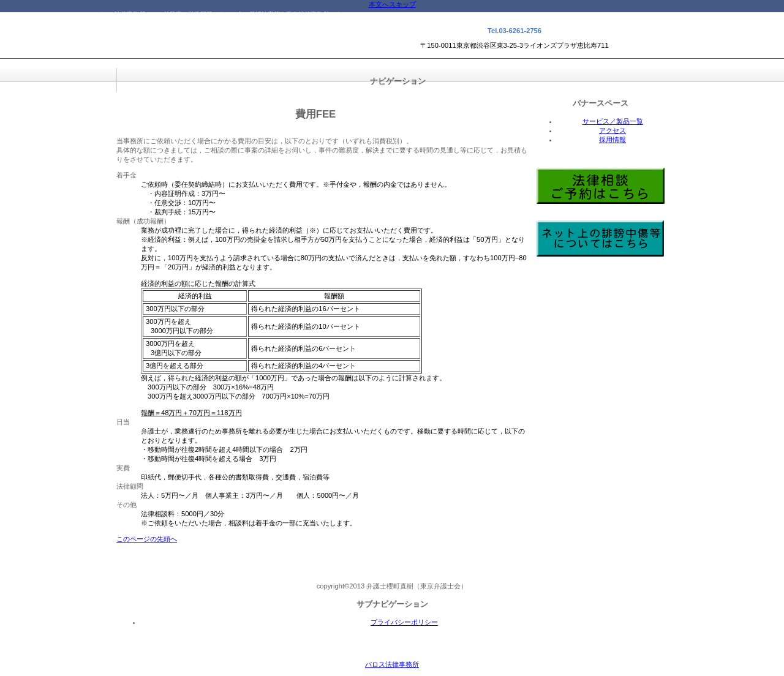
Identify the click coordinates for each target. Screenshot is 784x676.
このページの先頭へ (147, 539)
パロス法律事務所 (219, 43)
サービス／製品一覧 (613, 121)
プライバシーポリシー (404, 622)
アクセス (612, 130)
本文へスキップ (392, 4)
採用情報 (612, 140)
